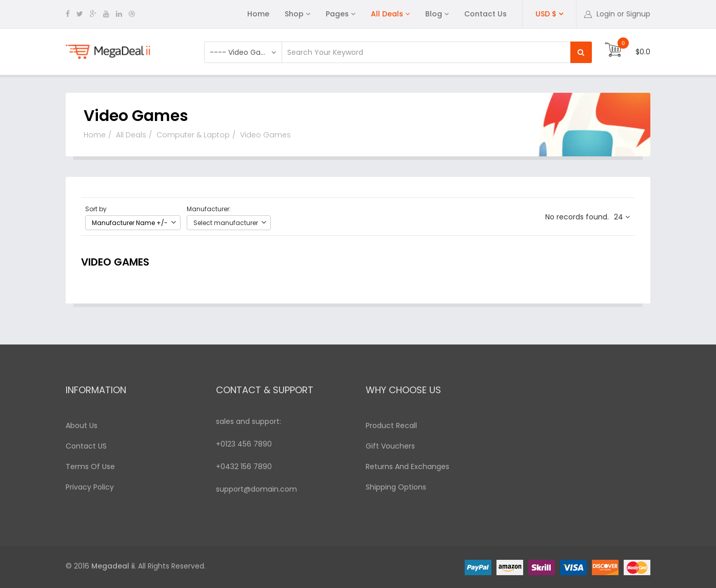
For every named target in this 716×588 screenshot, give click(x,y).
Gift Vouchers (390, 446)
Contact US (86, 446)
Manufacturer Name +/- (130, 223)
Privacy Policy (90, 487)
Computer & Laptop (193, 135)
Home (258, 14)
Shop (294, 14)
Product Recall (391, 425)
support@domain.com (256, 489)
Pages (337, 14)
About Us (82, 425)
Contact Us (485, 14)
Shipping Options (396, 487)
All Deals (387, 14)
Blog (434, 14)
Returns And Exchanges (407, 467)
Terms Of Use (90, 467)
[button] (617, 14)
